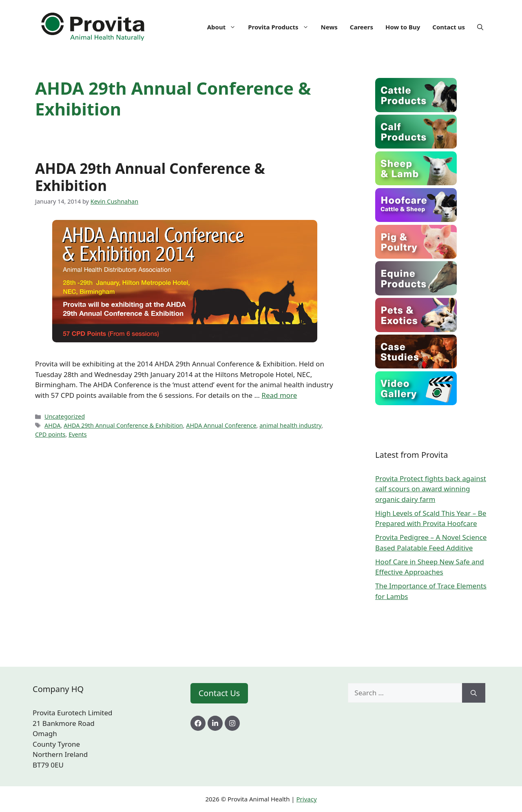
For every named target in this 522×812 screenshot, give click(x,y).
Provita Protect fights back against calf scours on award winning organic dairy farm (431, 489)
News (329, 27)
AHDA (52, 425)
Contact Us (219, 693)
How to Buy (403, 27)
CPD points (50, 434)
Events (78, 434)
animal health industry (290, 425)
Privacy (307, 799)
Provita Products (281, 27)
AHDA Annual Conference (221, 425)
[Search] (474, 693)
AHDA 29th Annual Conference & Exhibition (150, 177)
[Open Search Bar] (480, 27)
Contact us (449, 27)
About (225, 27)
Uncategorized (65, 416)
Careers (362, 27)
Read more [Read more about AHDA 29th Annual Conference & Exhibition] (279, 395)
